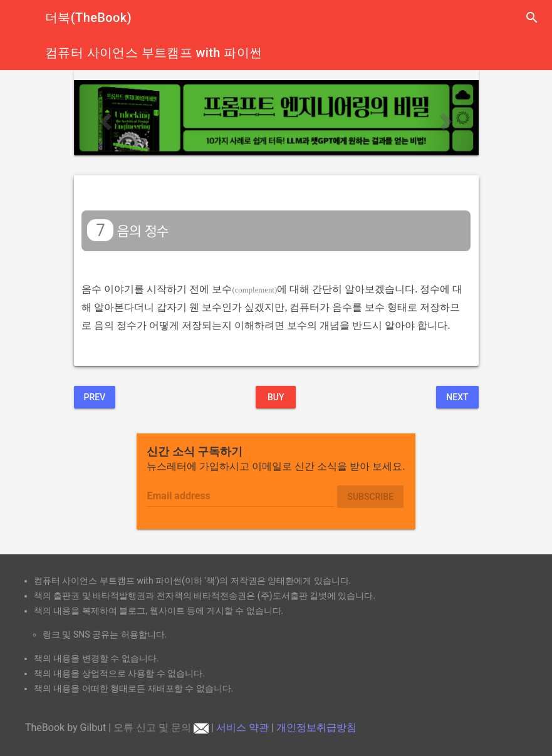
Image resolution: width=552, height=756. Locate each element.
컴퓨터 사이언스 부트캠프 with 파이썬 (154, 53)
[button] (104, 118)
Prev (95, 397)
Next (457, 397)
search (532, 18)
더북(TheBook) (88, 18)
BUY (276, 397)
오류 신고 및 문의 (161, 728)
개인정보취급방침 (316, 728)
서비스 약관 (242, 728)
